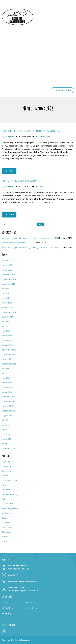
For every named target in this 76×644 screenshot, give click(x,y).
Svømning (6, 527)
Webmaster (10, 136)
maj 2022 (6, 378)
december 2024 (9, 275)
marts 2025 (7, 265)
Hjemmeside (7, 504)
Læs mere (9, 171)
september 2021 (9, 411)
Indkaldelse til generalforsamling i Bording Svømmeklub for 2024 (30, 247)
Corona (5, 476)
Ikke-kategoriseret (10, 508)
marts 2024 (7, 303)
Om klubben (7, 608)
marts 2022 (7, 383)
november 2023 (9, 312)
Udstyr (5, 541)
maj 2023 (6, 331)
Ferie (4, 485)
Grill (3, 499)
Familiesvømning (9, 480)
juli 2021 (5, 420)
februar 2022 (7, 387)
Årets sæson (31, 608)
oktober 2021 (7, 406)
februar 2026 (8, 261)
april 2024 (6, 298)
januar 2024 (7, 308)
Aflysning (6, 461)
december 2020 (9, 448)
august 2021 (7, 416)
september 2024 (9, 284)
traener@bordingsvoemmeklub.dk (23, 591)
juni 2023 (6, 326)
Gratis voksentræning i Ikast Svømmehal (21, 181)
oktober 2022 (8, 359)
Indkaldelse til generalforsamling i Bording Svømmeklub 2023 (32, 131)
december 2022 (9, 350)
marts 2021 (7, 439)
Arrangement (40, 186)
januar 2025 (7, 270)
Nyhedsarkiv (31, 602)
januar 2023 (7, 345)
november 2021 (9, 402)
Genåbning (7, 490)
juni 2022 (6, 373)
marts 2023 (7, 336)
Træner (5, 537)
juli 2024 (5, 289)
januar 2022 (7, 392)
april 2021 (6, 434)
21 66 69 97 (13, 575)
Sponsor (5, 523)
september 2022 (9, 364)
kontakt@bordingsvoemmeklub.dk (23, 582)
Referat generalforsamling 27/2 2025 (18, 243)
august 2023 (7, 317)
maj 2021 (6, 430)
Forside (5, 602)
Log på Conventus (62, 90)
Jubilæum (6, 513)
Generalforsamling (43, 136)
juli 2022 (5, 369)
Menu (5, 4)
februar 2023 (7, 340)
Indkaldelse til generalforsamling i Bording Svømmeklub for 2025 (30, 238)
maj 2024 (6, 293)
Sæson (5, 518)
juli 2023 (5, 322)
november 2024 (9, 279)
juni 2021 (5, 425)
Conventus (7, 471)
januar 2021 (7, 444)
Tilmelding (6, 532)
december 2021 (9, 397)
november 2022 (9, 355)
